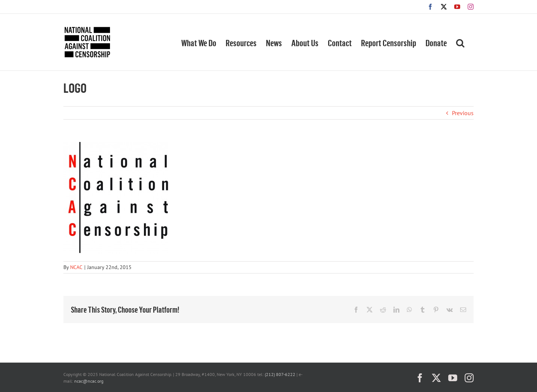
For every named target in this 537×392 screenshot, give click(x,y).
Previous (463, 113)
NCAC (76, 267)
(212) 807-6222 (280, 374)
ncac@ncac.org (89, 381)
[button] (460, 42)
